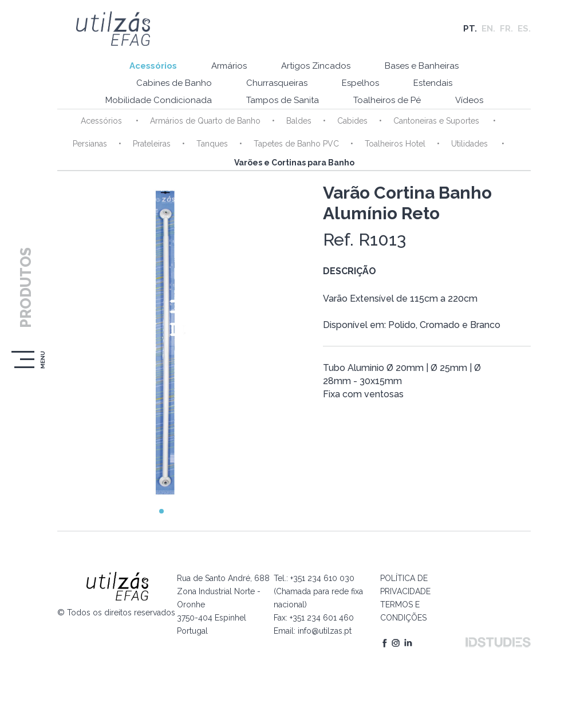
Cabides (352, 121)
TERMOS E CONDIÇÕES (403, 611)
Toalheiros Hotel (395, 144)
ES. (524, 29)
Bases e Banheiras (422, 66)
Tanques (212, 144)
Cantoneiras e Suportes (437, 121)
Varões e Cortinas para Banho (294, 163)
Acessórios (153, 66)
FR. (506, 29)
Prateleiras (152, 144)
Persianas (90, 144)
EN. (488, 29)
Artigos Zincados (316, 66)
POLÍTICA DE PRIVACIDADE (405, 585)
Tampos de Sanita (283, 100)
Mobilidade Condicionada (159, 100)
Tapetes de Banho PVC (296, 144)
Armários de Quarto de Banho (205, 121)
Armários (229, 66)
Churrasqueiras (277, 83)
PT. (470, 29)
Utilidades (471, 144)
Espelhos (360, 83)
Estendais (433, 83)
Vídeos (469, 100)
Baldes (299, 121)
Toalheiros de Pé (387, 100)
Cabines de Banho (174, 83)
